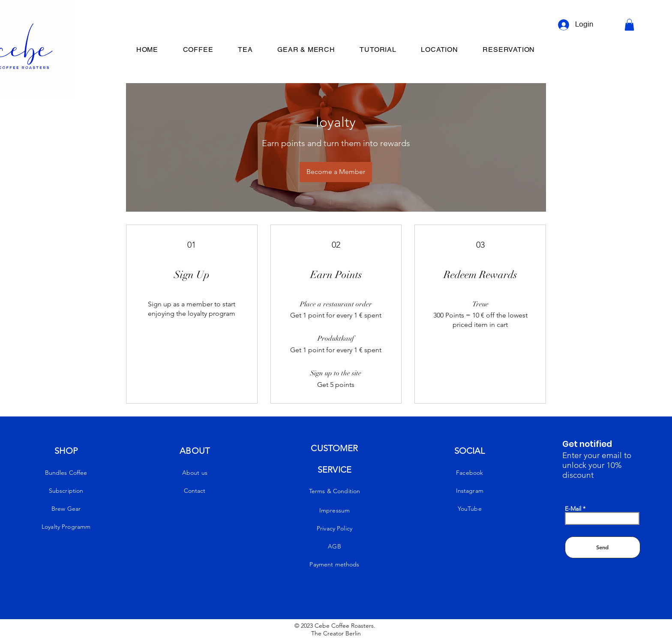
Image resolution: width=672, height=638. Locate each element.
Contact (195, 491)
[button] (629, 25)
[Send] (603, 547)
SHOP (66, 451)
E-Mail (573, 509)
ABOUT (195, 451)
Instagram (470, 491)
